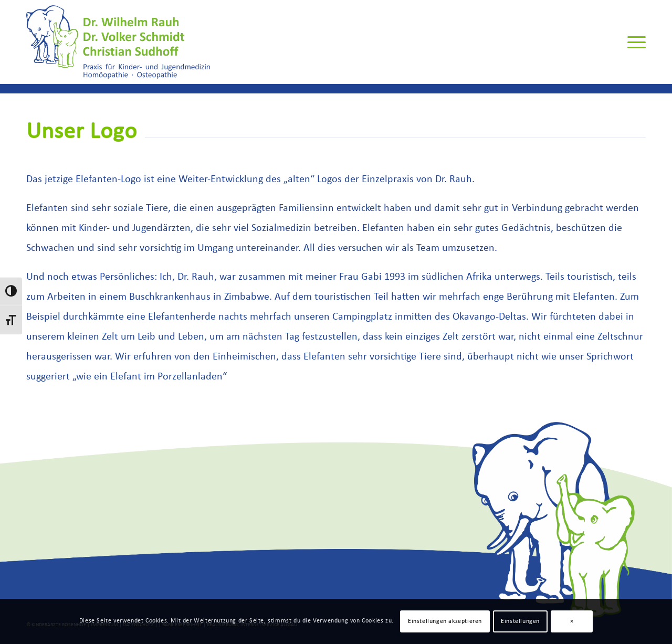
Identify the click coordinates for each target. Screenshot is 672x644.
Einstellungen (520, 621)
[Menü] (633, 42)
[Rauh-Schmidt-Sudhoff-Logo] (118, 42)
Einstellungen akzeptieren (445, 621)
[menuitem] (633, 42)
